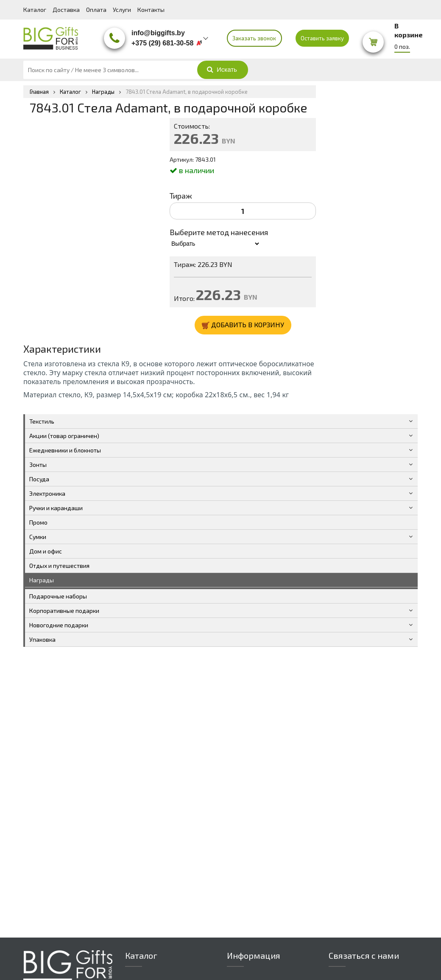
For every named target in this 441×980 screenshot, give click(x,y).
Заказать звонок (254, 38)
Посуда (39, 479)
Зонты (38, 465)
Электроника (47, 493)
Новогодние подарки (59, 625)
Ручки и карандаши (56, 508)
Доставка (66, 10)
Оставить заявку (322, 38)
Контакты (151, 10)
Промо (38, 522)
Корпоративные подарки (64, 611)
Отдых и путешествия (59, 566)
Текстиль (42, 421)
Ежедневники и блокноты (65, 450)
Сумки (38, 537)
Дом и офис (46, 551)
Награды (42, 580)
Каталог (35, 10)
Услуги (122, 10)
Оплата (96, 10)
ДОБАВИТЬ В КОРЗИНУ (243, 325)
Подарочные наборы (58, 596)
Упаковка (42, 639)
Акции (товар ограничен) (64, 436)
